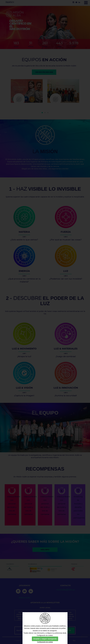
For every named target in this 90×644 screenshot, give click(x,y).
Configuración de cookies (45, 642)
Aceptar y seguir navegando (45, 639)
